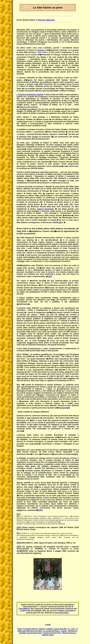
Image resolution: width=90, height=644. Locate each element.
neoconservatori (62, 613)
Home (20, 629)
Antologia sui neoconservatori (30, 633)
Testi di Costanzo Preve (52, 633)
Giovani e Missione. (47, 20)
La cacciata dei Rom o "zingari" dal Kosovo (60, 631)
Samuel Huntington (46, 209)
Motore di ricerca (69, 633)
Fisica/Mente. (24, 609)
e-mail (48, 625)
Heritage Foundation (28, 109)
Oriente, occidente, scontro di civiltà (53, 629)
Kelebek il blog (48, 635)
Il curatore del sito (30, 629)
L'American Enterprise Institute (30, 95)
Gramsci (41, 50)
